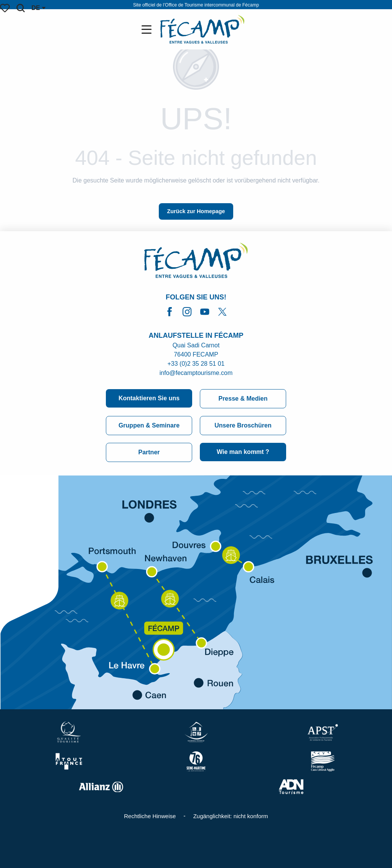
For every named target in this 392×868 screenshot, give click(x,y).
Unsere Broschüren (243, 425)
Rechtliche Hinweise (150, 816)
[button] (21, 8)
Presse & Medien (243, 399)
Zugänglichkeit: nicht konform (231, 816)
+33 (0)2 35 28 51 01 (196, 364)
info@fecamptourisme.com (196, 373)
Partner (149, 452)
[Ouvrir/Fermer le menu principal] (148, 30)
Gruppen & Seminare (149, 425)
